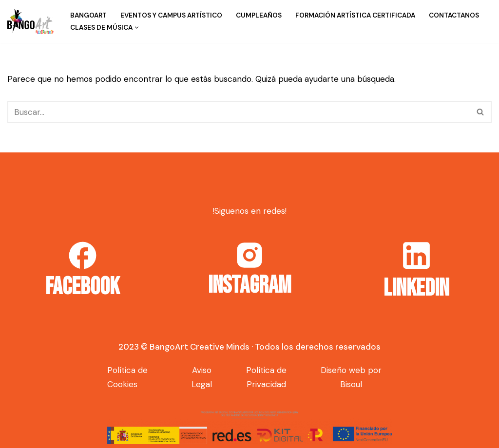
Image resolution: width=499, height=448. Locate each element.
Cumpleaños (259, 15)
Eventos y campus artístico (171, 15)
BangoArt (88, 15)
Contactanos (454, 15)
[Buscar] (239, 112)
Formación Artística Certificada (355, 15)
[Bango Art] (30, 21)
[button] (137, 28)
